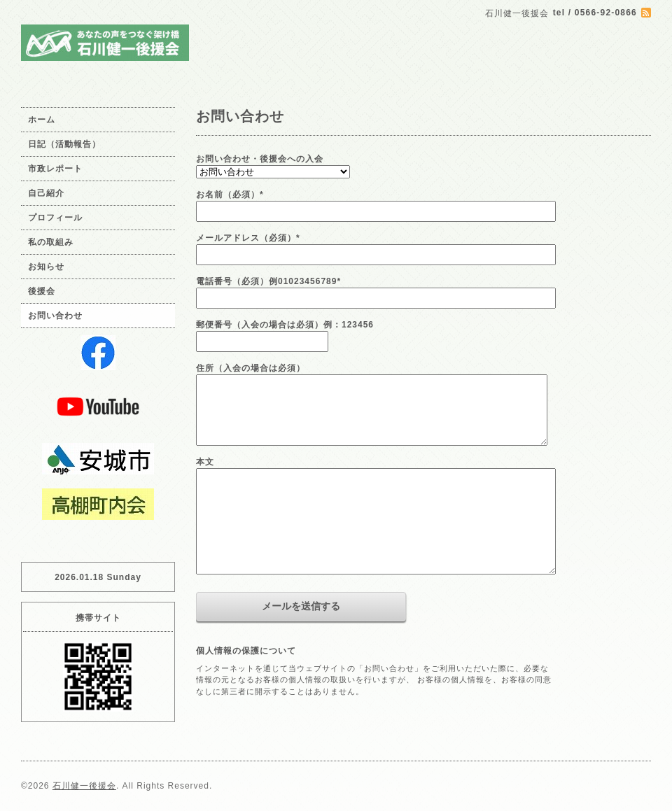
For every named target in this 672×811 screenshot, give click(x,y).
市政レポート (55, 169)
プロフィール (55, 218)
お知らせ (46, 267)
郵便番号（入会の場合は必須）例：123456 (285, 325)
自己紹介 (46, 193)
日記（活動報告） (64, 144)
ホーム (42, 120)
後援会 (42, 291)
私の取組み (51, 242)
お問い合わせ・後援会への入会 (260, 159)
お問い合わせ (55, 316)
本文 (205, 462)
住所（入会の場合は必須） (251, 368)
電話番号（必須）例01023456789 (268, 281)
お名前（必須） (230, 195)
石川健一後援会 (84, 786)
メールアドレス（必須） (248, 238)
